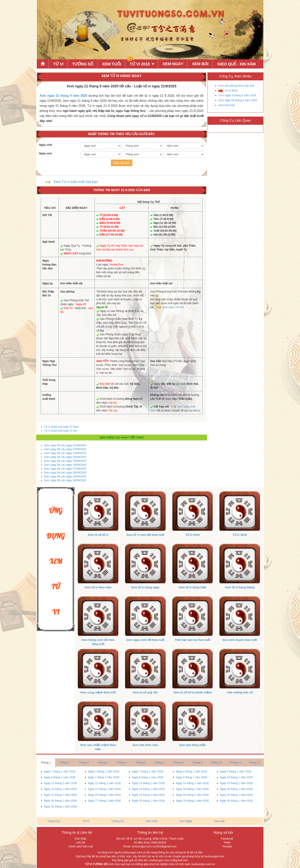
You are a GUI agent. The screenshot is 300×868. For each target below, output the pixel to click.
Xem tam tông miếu (192, 745)
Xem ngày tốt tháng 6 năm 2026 (238, 100)
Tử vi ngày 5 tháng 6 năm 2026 (237, 95)
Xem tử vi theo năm (98, 587)
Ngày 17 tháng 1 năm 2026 (104, 789)
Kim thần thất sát (71, 283)
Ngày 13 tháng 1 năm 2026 (148, 783)
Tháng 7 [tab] (159, 763)
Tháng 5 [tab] (121, 763)
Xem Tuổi (112, 64)
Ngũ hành (49, 242)
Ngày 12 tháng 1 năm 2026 (104, 783)
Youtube (227, 846)
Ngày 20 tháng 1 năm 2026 (236, 789)
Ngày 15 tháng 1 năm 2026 (236, 783)
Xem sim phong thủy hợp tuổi (236, 86)
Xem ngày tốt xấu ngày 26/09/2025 (65, 465)
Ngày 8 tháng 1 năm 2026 (148, 777)
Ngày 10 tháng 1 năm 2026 (236, 777)
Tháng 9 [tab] (197, 763)
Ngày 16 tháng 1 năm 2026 (60, 789)
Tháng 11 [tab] (235, 763)
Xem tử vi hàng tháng (240, 587)
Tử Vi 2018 (140, 64)
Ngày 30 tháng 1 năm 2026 (236, 801)
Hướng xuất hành (49, 397)
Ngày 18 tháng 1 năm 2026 (148, 789)
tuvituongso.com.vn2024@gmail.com (154, 846)
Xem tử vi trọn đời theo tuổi (145, 535)
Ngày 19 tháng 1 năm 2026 (192, 789)
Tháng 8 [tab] (179, 763)
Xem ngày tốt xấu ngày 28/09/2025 (65, 473)
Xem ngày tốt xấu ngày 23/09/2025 (65, 453)
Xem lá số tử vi (98, 535)
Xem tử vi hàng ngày (145, 587)
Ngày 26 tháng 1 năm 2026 (60, 801)
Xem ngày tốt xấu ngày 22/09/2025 (65, 449)
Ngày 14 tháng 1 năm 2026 (192, 783)
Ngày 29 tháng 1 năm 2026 (192, 801)
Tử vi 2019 (240, 535)
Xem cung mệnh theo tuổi (98, 692)
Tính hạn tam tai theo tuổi (192, 640)
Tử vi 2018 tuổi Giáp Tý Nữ (60, 431)
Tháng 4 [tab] (103, 763)
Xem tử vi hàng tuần (193, 587)
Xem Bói (200, 64)
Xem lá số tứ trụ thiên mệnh (193, 692)
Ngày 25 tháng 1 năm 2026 (236, 795)
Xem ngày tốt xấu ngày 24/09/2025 (65, 457)
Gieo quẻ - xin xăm (237, 64)
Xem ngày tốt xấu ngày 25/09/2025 (65, 461)
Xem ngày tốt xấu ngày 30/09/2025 (65, 480)
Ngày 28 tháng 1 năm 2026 (148, 801)
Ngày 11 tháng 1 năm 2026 (60, 783)
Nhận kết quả (122, 163)
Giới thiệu (81, 839)
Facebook (227, 839)
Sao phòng (67, 292)
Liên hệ (81, 843)
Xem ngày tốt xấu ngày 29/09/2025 (65, 476)
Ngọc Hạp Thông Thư (50, 363)
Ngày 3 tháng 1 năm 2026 (148, 771)
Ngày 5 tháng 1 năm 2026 (236, 771)
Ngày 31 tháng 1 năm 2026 (60, 807)
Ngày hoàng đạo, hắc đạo (50, 264)
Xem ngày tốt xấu (173, 307)
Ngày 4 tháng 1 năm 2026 (192, 771)
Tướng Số (83, 64)
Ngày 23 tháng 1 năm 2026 (148, 795)
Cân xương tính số (240, 692)
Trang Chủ (54, 821)
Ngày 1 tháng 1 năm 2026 (60, 771)
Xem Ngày (173, 64)
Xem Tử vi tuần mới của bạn (76, 182)
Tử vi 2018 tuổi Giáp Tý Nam (61, 427)
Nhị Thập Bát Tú (48, 293)
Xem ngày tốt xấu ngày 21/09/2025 (65, 445)
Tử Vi (58, 64)
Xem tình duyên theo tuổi (240, 640)
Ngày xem (46, 153)
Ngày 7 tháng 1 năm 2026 (104, 777)
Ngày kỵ (48, 283)
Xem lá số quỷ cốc (145, 692)
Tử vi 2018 (231, 90)
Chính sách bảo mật (81, 846)
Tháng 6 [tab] (141, 763)
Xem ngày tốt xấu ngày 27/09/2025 (65, 469)
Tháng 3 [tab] (84, 763)
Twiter (227, 843)
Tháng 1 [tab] (46, 763)
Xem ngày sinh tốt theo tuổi (145, 640)
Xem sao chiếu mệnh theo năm (98, 747)
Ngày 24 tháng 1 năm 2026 (192, 795)
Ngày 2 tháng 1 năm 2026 (104, 771)
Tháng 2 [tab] (65, 763)
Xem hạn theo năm (145, 745)
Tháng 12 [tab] (254, 763)
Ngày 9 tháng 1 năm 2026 (192, 777)
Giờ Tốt (47, 215)
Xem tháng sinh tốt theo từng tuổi (98, 642)
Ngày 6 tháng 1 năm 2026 (60, 777)
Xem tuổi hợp (226, 105)
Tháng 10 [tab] (216, 763)
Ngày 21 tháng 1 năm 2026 (60, 795)
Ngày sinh (46, 145)
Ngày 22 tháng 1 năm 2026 (104, 795)
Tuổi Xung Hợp (49, 382)
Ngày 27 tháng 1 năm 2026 (104, 801)
